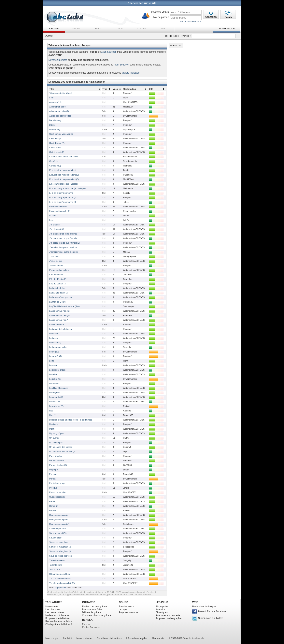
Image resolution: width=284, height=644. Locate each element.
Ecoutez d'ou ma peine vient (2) (64, 175)
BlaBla (98, 29)
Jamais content (56, 265)
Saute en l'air (55, 538)
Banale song (55, 120)
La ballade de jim (57, 288)
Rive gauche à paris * (59, 524)
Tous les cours (126, 607)
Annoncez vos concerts (168, 615)
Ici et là (53, 216)
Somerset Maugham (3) (60, 551)
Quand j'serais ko (57, 497)
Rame (52, 501)
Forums (86, 624)
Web (164, 29)
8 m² (51, 98)
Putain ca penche (57, 492)
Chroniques (162, 612)
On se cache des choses (61, 447)
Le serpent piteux (57, 370)
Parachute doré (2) (58, 465)
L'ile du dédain (56, 275)
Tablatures (54, 29)
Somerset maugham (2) (60, 547)
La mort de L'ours (57, 302)
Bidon (52, 125)
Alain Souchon (109, 52)
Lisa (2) (53, 415)
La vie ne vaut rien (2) (59, 311)
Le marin (53, 365)
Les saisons (55, 402)
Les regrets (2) (56, 397)
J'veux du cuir (56, 261)
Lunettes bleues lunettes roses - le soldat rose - (71, 420)
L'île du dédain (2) (58, 279)
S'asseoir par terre (58, 529)
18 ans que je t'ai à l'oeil (60, 93)
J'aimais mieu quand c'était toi (63, 247)
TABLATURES (54, 602)
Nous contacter (84, 638)
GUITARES (89, 602)
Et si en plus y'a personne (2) (63, 197)
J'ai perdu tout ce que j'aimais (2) (65, 243)
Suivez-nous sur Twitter (211, 618)
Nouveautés (52, 607)
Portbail (53, 479)
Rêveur (53, 510)
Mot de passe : (161, 17)
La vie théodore (57, 324)
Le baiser (54, 334)
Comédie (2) (55, 166)
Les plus (142, 29)
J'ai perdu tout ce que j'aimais (63, 238)
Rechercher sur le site (142, 3)
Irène (52, 220)
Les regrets (55, 393)
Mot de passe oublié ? (190, 21)
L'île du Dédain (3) (58, 284)
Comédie (54, 161)
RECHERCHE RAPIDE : (178, 36)
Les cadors (54, 383)
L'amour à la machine (59, 270)
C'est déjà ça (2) (57, 143)
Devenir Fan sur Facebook (212, 611)
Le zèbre (53, 374)
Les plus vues (53, 609)
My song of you (56, 433)
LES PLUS (162, 602)
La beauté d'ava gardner (61, 297)
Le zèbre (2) (55, 379)
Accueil (49, 36)
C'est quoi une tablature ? (59, 624)
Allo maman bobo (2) (59, 111)
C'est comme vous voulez (61, 134)
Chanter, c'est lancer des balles (64, 157)
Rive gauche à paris (59, 515)
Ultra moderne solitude (60, 574)
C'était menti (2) (57, 152)
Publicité (67, 638)
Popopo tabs (61, 588)
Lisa (51, 411)
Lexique (123, 609)
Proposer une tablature (57, 618)
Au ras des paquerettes (60, 116)
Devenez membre (58, 60)
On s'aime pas (56, 442)
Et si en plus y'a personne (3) (63, 202)
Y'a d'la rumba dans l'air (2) (62, 583)
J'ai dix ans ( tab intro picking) (63, 234)
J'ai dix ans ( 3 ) (57, 229)
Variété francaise (131, 73)
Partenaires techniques (204, 607)
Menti (52, 429)
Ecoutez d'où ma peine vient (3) (64, 179)
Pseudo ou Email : (159, 12)
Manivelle (54, 424)
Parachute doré (57, 461)
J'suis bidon (55, 256)
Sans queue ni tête (58, 533)
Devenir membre (227, 29)
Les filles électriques (59, 388)
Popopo (53, 474)
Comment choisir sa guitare (96, 615)
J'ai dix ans (54, 225)
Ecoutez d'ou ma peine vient (63, 170)
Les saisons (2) (56, 406)
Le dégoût (54, 352)
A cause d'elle (56, 102)
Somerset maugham (59, 542)
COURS (123, 602)
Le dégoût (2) (56, 356)
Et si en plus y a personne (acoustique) (67, 188)
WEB (195, 602)
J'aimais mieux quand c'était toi (64, 252)
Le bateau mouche (58, 347)
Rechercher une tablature (59, 621)
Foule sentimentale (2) (60, 211)
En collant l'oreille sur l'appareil (64, 184)
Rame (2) (54, 506)
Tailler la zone (56, 565)
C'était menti (55, 148)
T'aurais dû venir (57, 560)
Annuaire (160, 609)
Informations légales (137, 638)
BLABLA (87, 620)
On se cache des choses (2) (62, 451)
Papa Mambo (56, 456)
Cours (120, 29)
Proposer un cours (128, 612)
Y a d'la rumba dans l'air (60, 579)
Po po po (54, 470)
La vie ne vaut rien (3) (59, 315)
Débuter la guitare (91, 612)
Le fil (52, 361)
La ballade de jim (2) (59, 293)
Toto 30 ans (55, 569)
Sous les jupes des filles (61, 556)
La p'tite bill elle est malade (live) (64, 306)
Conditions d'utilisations (109, 638)
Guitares (76, 29)
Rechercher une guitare (94, 607)
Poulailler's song (57, 483)
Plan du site (158, 638)
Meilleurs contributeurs (57, 615)
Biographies (162, 607)
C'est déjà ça (55, 138)
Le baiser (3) (55, 343)
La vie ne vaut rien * (59, 320)
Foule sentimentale (58, 207)
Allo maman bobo (57, 107)
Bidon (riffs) (55, 129)
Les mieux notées (55, 612)
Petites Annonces (91, 627)
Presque (53, 488)
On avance (54, 438)
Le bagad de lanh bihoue (61, 329)
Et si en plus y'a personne (61, 193)
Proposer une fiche (92, 609)
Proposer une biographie (169, 618)
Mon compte (52, 638)
